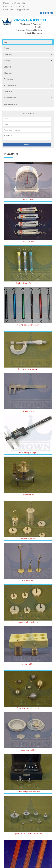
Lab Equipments (28, 104)
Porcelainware (28, 85)
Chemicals (8, 92)
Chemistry (28, 54)
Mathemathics (28, 98)
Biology (28, 61)
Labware (8, 67)
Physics (28, 48)
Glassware (8, 73)
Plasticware (9, 79)
